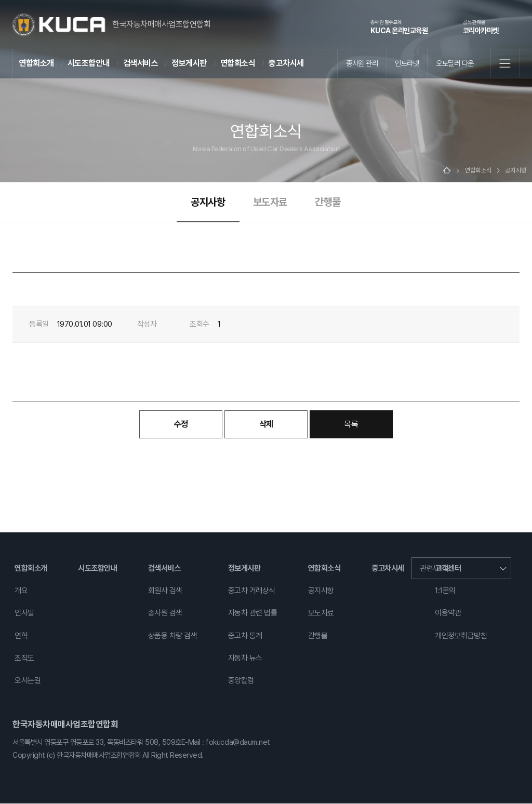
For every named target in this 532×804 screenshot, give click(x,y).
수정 (181, 425)
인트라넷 (407, 63)
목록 (351, 425)
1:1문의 (445, 592)
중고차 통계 (245, 636)
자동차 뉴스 (245, 659)
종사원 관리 (362, 63)
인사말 (24, 614)
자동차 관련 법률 (253, 614)
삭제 (266, 425)
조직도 (24, 659)
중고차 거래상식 (252, 592)
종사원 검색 (165, 614)
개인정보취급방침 (461, 636)
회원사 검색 (165, 592)
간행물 (328, 203)
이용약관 (448, 614)
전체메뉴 (505, 63)
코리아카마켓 (481, 26)
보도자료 (270, 203)
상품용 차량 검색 (173, 636)
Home (447, 171)
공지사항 (208, 203)
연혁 (21, 636)
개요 (21, 592)
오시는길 (28, 681)
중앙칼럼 (241, 681)
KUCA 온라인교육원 (399, 26)
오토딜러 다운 (455, 63)
